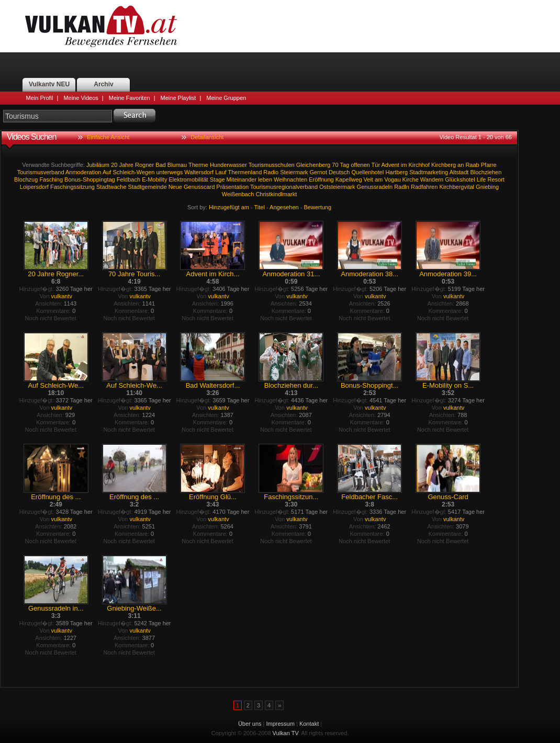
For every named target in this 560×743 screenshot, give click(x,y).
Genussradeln (375, 187)
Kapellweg (349, 179)
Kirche (411, 179)
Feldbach (128, 179)
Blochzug (26, 179)
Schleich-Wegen (133, 172)
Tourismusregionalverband (284, 187)
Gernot (318, 172)
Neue (175, 187)
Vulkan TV (101, 26)
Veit (368, 179)
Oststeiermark (337, 187)
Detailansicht (207, 137)
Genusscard (199, 187)
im (404, 165)
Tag (344, 165)
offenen (360, 165)
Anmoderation (83, 172)
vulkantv (62, 296)
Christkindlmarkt (276, 194)
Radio (271, 172)
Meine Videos (81, 98)
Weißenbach (238, 194)
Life (481, 179)
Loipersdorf (34, 187)
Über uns (250, 724)
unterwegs (169, 172)
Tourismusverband (41, 172)
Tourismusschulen (272, 165)
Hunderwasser (228, 165)
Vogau (392, 179)
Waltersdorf (199, 172)
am (379, 179)
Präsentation (232, 187)
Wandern (432, 179)
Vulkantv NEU (49, 84)
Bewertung (318, 207)
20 (114, 165)
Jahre (126, 165)
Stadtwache (111, 187)
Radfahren (424, 187)
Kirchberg (444, 165)
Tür (376, 165)
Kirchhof (419, 165)
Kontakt (309, 724)
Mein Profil (40, 98)
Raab (472, 165)
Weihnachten (290, 179)
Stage (217, 179)
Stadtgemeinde (148, 187)
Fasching (51, 179)
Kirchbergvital (457, 187)
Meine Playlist (178, 98)
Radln (402, 187)
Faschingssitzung (72, 187)
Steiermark (294, 172)
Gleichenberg (313, 165)
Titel (260, 207)
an (461, 165)
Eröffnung (321, 179)
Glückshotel (460, 179)
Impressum (281, 724)
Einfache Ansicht (108, 137)
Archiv (103, 84)
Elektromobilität (188, 179)
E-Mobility (154, 179)
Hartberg (396, 172)
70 (335, 165)
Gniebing (487, 187)
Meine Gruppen (226, 98)
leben (265, 179)
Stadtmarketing (429, 172)
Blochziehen (486, 172)
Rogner (144, 165)
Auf (107, 172)
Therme (198, 165)
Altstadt (459, 172)
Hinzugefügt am (229, 207)
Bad (161, 165)
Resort (496, 179)
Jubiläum (98, 165)
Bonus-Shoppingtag (90, 179)
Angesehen (284, 207)
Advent (390, 165)
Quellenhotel (368, 172)
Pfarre (489, 165)
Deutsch (339, 172)
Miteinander (242, 179)
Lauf (221, 172)
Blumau (177, 165)
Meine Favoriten (130, 98)
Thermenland (245, 172)
